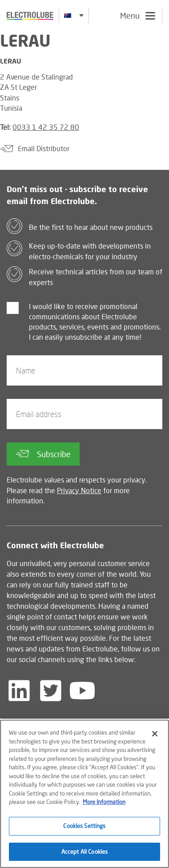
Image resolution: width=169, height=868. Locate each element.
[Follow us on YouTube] (82, 691)
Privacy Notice (79, 490)
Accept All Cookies (84, 853)
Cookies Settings (84, 828)
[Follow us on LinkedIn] (19, 691)
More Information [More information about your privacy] (104, 804)
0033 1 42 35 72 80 (46, 127)
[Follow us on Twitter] (51, 691)
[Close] (155, 736)
